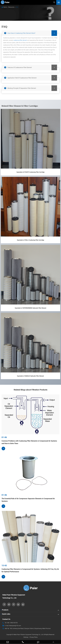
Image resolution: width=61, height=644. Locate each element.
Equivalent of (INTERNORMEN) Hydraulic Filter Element (31, 308)
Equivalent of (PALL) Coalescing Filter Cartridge (31, 240)
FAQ (17, 7)
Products (5, 610)
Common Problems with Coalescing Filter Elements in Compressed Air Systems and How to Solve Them (29, 442)
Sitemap (26, 637)
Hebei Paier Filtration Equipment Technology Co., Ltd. (28, 635)
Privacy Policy (34, 637)
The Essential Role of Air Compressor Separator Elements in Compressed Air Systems (28, 500)
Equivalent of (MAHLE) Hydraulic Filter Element (30, 376)
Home (5, 7)
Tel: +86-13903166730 (10, 623)
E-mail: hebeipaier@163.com (12, 626)
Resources (11, 7)
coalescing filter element (20, 40)
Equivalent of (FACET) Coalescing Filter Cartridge (31, 172)
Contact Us (6, 619)
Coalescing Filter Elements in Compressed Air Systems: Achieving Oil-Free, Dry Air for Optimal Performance (30, 570)
